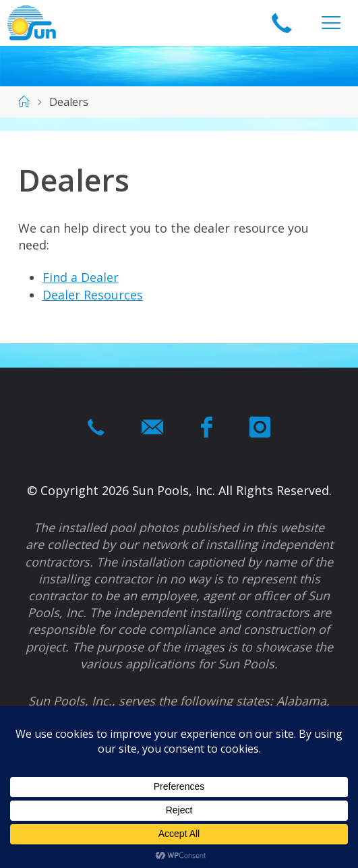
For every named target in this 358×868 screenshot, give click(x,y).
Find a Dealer (81, 277)
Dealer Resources (93, 295)
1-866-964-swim (282, 24)
